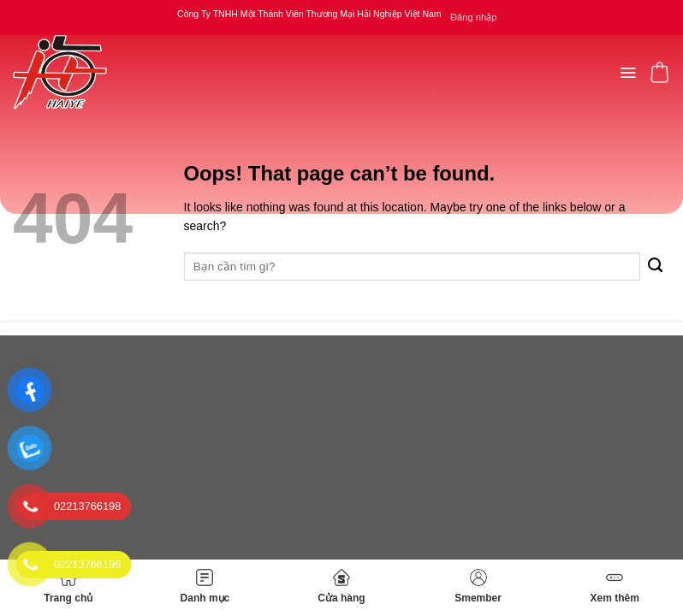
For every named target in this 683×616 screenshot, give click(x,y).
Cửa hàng (341, 586)
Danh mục (205, 586)
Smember (478, 586)
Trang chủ (68, 586)
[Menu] (628, 73)
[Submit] (655, 267)
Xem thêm (614, 586)
